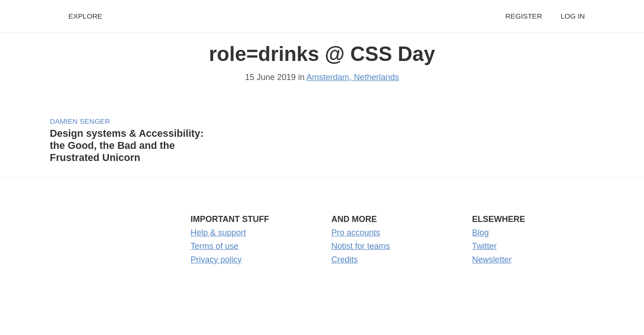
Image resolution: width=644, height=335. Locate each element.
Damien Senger (80, 121)
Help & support (218, 233)
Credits (345, 260)
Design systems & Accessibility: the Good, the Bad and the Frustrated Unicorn (127, 145)
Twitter (485, 246)
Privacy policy (216, 260)
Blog (481, 233)
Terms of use (215, 246)
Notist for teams (361, 246)
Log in (573, 16)
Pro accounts (356, 233)
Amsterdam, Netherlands (353, 77)
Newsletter (492, 260)
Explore (85, 16)
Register (524, 16)
